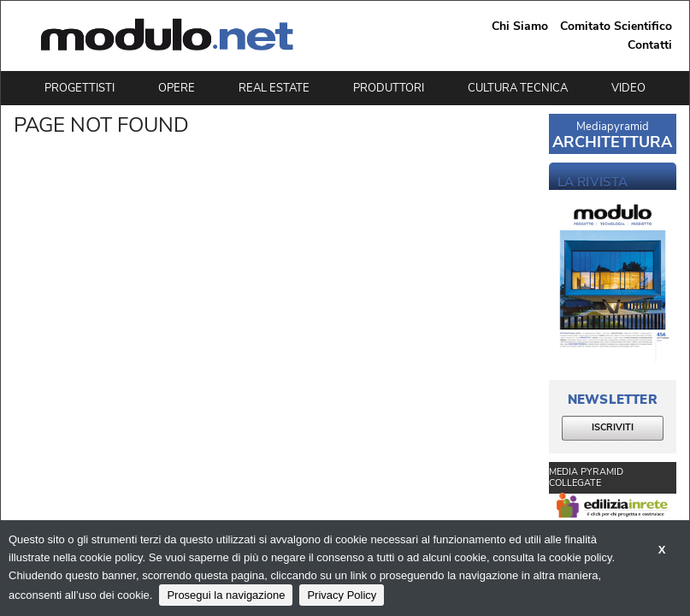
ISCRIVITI (613, 427)
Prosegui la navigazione (226, 595)
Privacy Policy (342, 595)
